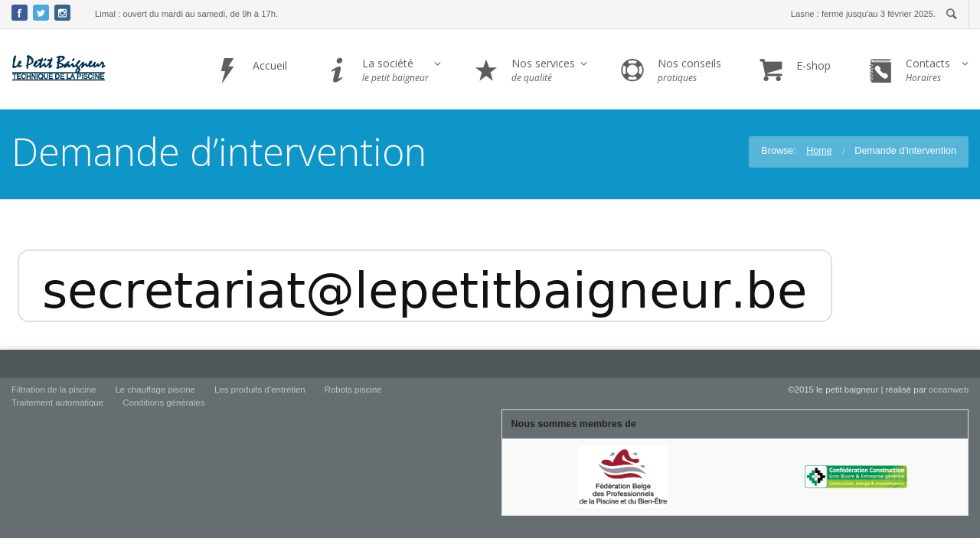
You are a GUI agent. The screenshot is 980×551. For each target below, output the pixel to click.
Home (819, 151)
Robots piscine (353, 390)
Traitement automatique (57, 403)
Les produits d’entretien (260, 390)
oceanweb (949, 390)
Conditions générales (163, 403)
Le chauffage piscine (155, 390)
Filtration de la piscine (54, 390)
